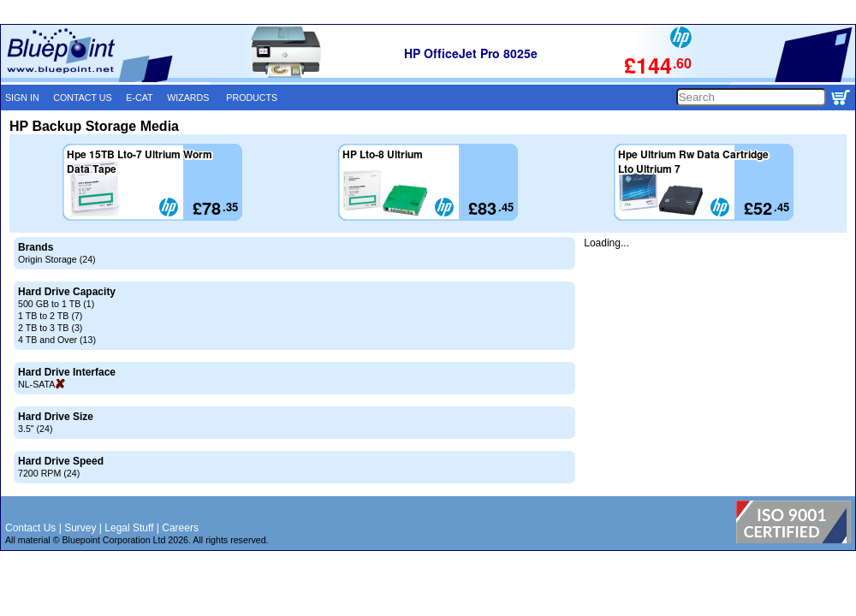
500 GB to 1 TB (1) (56, 304)
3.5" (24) (36, 429)
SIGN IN (22, 98)
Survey (80, 528)
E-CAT (139, 98)
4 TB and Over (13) (57, 340)
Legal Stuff (129, 528)
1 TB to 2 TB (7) (50, 316)
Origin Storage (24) (57, 259)
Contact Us (30, 528)
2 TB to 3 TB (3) (50, 328)
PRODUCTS (252, 98)
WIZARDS (188, 98)
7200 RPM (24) (49, 473)
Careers (180, 528)
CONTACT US (82, 98)
